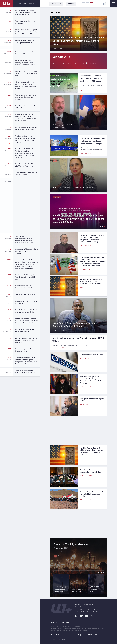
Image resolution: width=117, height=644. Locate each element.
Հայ (84, 4)
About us (54, 623)
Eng (92, 4)
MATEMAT (63, 639)
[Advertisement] (27, 206)
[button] (100, 227)
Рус (88, 4)
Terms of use (65, 623)
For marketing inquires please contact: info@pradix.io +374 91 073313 (74, 635)
